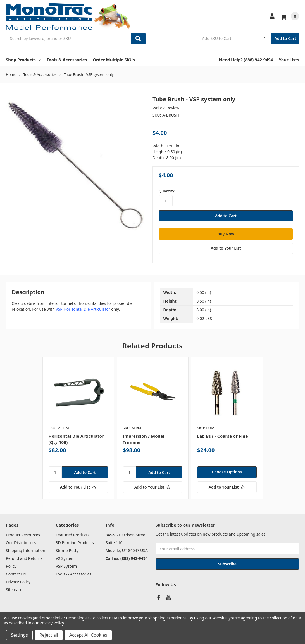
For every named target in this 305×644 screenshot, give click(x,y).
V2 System (65, 558)
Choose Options (227, 472)
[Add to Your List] (78, 487)
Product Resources (23, 535)
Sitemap (13, 590)
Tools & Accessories (67, 60)
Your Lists (289, 60)
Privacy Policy (18, 582)
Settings (19, 635)
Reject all (49, 635)
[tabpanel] (78, 428)
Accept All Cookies (88, 635)
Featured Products (73, 535)
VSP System (66, 566)
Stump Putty (67, 550)
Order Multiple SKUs (114, 60)
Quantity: (167, 191)
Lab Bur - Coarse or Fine (223, 436)
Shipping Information (26, 550)
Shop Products (23, 60)
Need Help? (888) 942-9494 (246, 60)
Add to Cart (285, 38)
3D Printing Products (75, 543)
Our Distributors (21, 543)
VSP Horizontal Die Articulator (83, 309)
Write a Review (166, 108)
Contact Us (16, 574)
